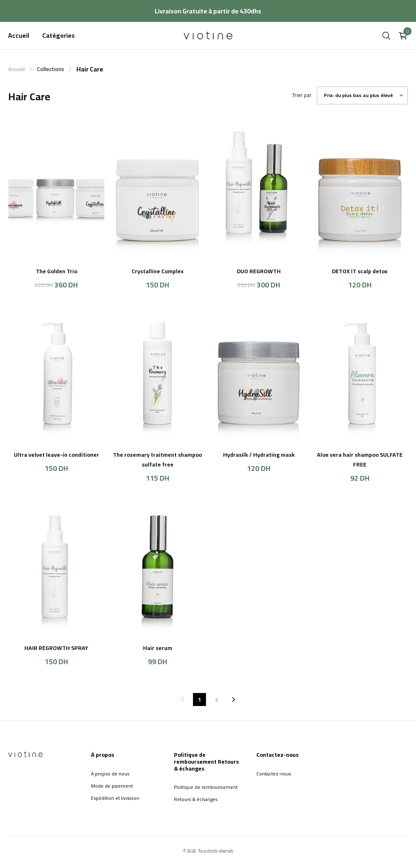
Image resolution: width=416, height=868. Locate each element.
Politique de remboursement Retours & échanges (206, 793)
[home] (208, 36)
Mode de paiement (112, 786)
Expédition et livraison (115, 798)
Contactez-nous (274, 774)
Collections (51, 69)
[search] (386, 36)
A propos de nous (110, 774)
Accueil (19, 35)
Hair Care (90, 69)
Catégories (58, 35)
